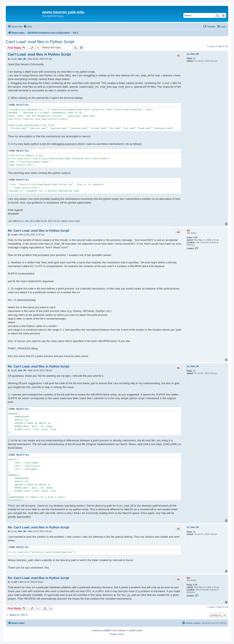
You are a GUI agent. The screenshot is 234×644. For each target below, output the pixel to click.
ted (188, 231)
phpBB (106, 631)
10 (194, 59)
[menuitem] (28, 27)
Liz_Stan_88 (193, 54)
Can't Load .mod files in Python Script (40, 42)
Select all (23, 105)
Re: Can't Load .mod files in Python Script (39, 231)
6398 (195, 238)
